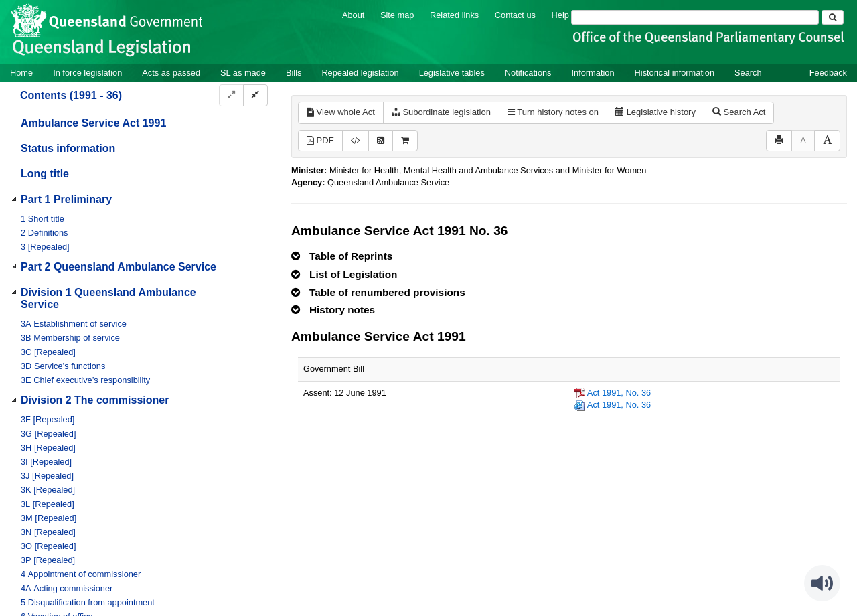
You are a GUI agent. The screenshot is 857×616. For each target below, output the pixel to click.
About (353, 15)
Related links (454, 15)
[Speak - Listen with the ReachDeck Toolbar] (822, 583)
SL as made (243, 73)
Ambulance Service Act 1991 (93, 123)
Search (748, 73)
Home (21, 73)
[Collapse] (255, 95)
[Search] (695, 17)
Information (593, 73)
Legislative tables (452, 73)
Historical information (675, 73)
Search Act (739, 112)
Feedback (828, 73)
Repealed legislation (360, 73)
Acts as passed (171, 73)
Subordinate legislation (441, 112)
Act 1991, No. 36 (619, 393)
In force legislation (87, 73)
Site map (397, 15)
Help (560, 15)
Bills (294, 73)
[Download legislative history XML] (356, 141)
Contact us (515, 15)
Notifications (528, 73)
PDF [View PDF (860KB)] (320, 140)
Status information (68, 148)
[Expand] (231, 95)
